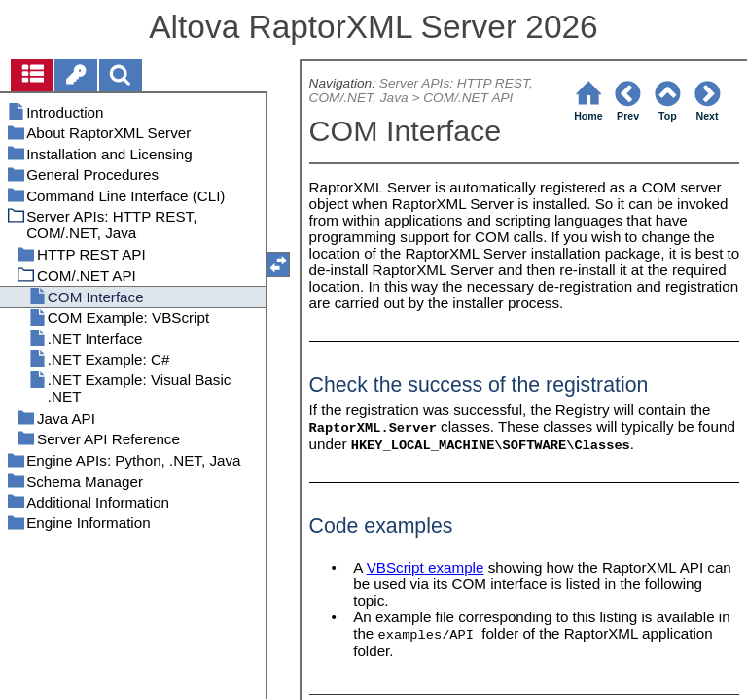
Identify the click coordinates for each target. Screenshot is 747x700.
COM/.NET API (468, 98)
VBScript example (426, 567)
